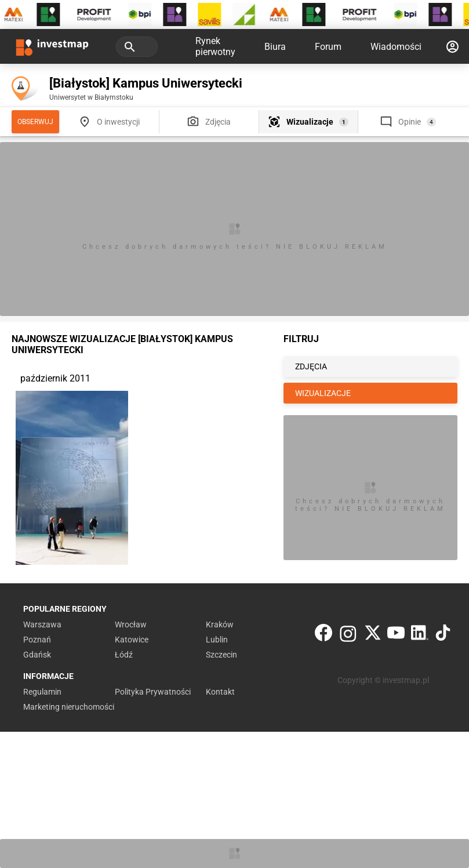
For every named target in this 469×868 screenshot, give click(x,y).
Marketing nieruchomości (69, 707)
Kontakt (220, 692)
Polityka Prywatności (153, 692)
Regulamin (42, 692)
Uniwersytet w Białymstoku (91, 97)
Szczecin (221, 655)
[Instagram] (348, 635)
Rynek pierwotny (215, 46)
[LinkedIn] (420, 635)
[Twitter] (373, 635)
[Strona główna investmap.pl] (52, 46)
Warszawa (42, 624)
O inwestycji (118, 122)
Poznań (37, 640)
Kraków (220, 624)
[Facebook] (323, 635)
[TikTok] (443, 635)
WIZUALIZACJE (323, 393)
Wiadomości (396, 47)
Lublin (217, 640)
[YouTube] (396, 635)
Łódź (124, 655)
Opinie (410, 122)
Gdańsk (37, 655)
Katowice (132, 640)
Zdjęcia (218, 122)
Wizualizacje (310, 122)
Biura (275, 47)
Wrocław (131, 624)
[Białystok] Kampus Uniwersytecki (146, 83)
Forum (328, 47)
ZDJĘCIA (311, 366)
